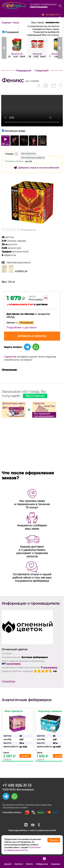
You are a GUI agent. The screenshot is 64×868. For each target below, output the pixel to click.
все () (29, 161)
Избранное (42, 862)
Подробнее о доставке (22, 327)
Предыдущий (23, 70)
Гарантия (10, 357)
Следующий (42, 70)
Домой (8, 862)
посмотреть (13, 664)
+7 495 (17, 785)
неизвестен (53, 15)
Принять (54, 840)
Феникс (13, 80)
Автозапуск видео (15, 131)
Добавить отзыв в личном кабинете (39, 168)
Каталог (19, 862)
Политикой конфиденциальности (22, 849)
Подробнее (8, 681)
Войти (29, 862)
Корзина (55, 862)
